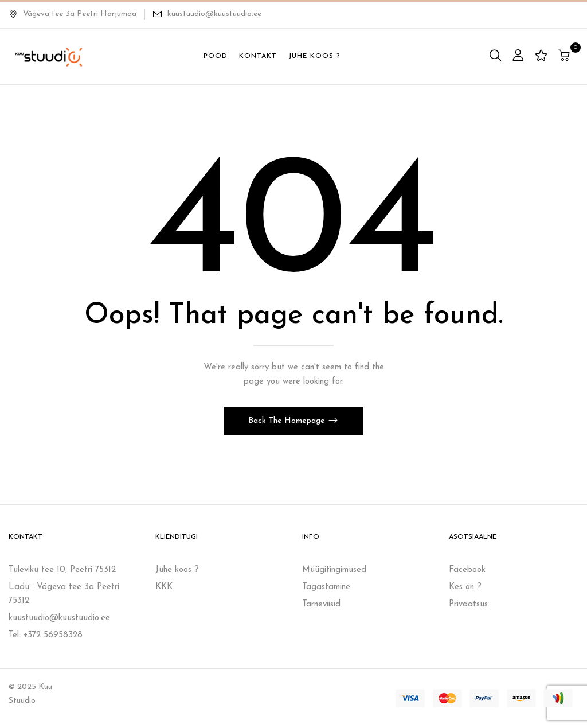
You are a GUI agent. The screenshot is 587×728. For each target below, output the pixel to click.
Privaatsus (468, 604)
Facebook (467, 570)
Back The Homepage (288, 421)
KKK (164, 587)
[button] (566, 57)
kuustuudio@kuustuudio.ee (214, 14)
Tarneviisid (321, 604)
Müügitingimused (334, 570)
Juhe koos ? (177, 570)
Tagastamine (326, 587)
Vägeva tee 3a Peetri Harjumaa (73, 14)
